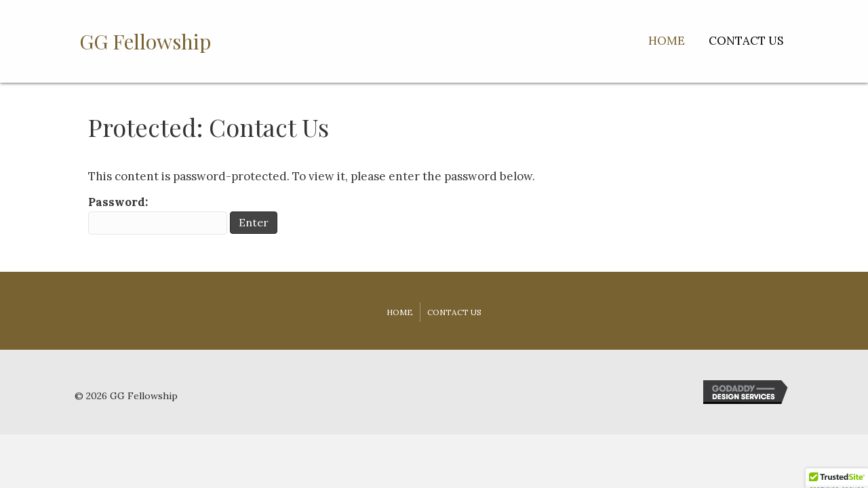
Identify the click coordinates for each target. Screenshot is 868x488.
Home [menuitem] (400, 312)
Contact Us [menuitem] (454, 312)
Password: (158, 215)
